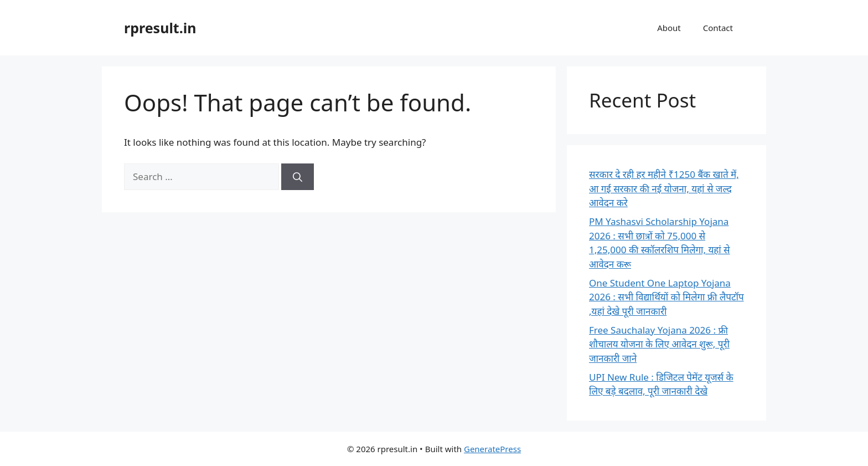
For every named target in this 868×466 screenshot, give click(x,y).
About (669, 28)
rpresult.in (160, 28)
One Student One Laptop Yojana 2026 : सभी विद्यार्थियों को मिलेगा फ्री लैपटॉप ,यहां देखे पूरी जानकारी (666, 297)
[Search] (298, 177)
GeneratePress (492, 449)
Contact (718, 28)
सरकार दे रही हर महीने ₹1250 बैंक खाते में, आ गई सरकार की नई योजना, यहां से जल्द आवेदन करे (664, 188)
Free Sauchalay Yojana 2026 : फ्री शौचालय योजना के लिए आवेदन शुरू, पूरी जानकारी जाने (659, 344)
